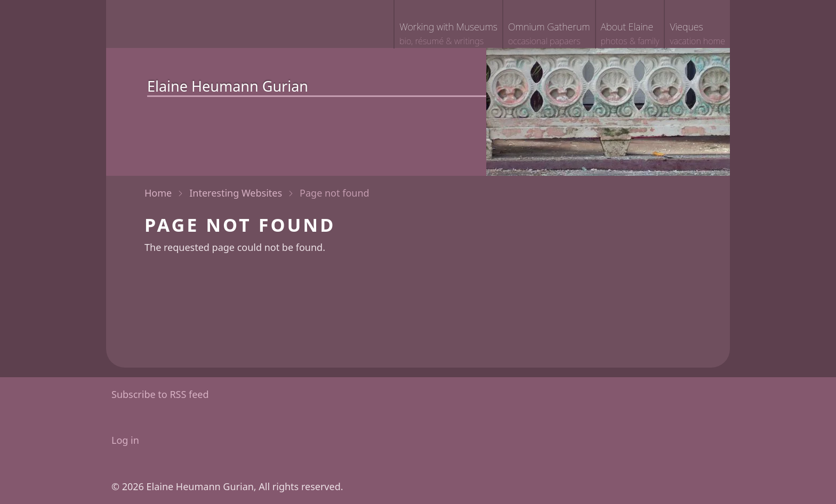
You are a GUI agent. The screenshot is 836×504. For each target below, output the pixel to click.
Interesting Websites (236, 193)
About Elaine (630, 34)
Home (158, 193)
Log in (125, 440)
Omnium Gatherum (549, 34)
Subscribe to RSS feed (160, 394)
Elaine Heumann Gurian (228, 86)
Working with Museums (448, 34)
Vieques (697, 34)
